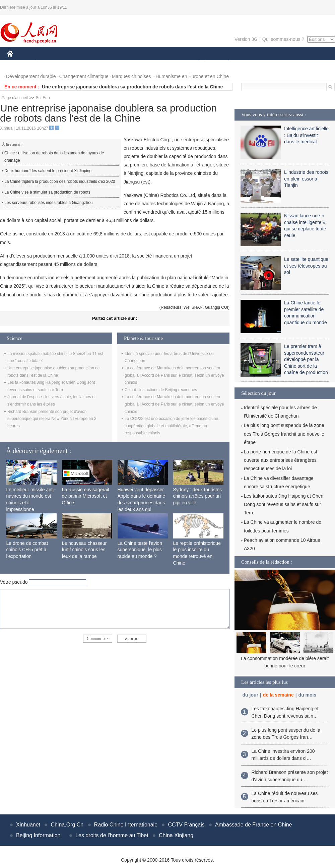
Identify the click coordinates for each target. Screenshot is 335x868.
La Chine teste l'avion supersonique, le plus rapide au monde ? (140, 550)
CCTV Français (186, 825)
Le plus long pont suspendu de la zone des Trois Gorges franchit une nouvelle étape (284, 434)
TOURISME (280, 63)
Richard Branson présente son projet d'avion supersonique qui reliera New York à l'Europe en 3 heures (52, 419)
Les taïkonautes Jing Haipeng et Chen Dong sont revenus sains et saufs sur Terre (284, 504)
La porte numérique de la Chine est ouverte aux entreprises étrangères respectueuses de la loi (281, 460)
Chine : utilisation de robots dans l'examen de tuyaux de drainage (54, 157)
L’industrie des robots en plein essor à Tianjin (306, 179)
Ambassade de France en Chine (253, 825)
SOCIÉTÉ (195, 63)
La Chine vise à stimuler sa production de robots (47, 192)
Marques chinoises (131, 76)
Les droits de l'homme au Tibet (112, 835)
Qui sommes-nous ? (283, 39)
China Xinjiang (176, 835)
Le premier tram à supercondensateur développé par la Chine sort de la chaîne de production (306, 359)
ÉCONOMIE (47, 63)
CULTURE (165, 63)
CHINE (18, 63)
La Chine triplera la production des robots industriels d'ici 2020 (60, 182)
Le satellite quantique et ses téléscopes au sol (306, 266)
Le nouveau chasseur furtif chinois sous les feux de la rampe (84, 550)
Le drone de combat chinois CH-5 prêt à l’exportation (27, 550)
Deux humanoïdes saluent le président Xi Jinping (48, 171)
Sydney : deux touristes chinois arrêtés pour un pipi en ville (198, 496)
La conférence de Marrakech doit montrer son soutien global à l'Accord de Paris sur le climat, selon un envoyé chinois (174, 375)
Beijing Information (38, 835)
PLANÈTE (225, 63)
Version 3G (246, 39)
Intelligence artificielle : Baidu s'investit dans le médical (306, 135)
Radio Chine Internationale (126, 825)
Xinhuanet (28, 825)
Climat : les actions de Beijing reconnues (161, 390)
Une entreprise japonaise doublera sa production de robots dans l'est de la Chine (132, 87)
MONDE (78, 63)
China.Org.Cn (67, 825)
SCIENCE (136, 63)
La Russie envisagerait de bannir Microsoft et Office (86, 496)
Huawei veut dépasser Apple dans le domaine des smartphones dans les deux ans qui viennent (141, 503)
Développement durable (31, 76)
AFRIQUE (106, 63)
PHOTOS (311, 63)
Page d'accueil (15, 98)
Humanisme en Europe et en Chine (192, 76)
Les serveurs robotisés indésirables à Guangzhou (48, 203)
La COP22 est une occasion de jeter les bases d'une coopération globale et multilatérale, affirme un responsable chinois (171, 426)
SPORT (252, 63)
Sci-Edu (43, 98)
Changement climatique (84, 76)
